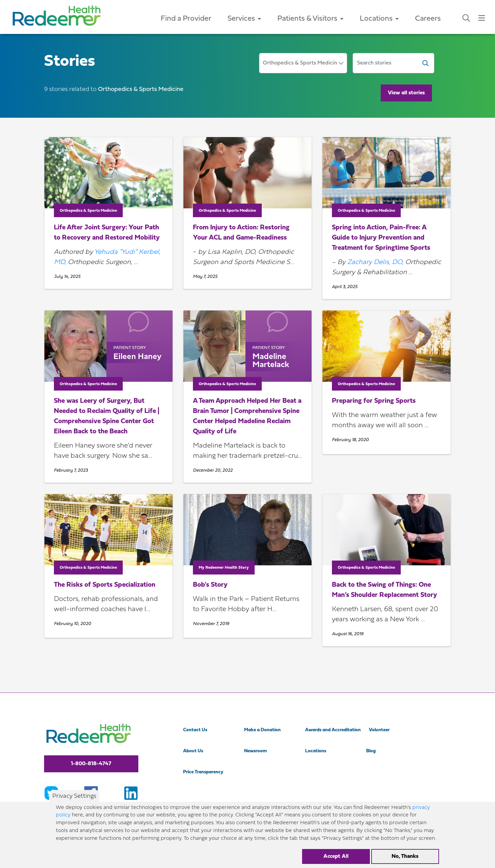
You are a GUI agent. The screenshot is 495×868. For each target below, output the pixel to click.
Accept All (336, 860)
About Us (193, 751)
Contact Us (195, 730)
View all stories (406, 93)
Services (244, 19)
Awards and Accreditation (333, 730)
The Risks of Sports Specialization (105, 585)
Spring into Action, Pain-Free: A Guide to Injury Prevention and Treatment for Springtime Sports (381, 238)
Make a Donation (262, 730)
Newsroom (255, 751)
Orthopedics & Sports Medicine (88, 211)
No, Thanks (405, 860)
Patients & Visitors (310, 19)
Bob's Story (210, 585)
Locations (379, 19)
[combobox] (303, 63)
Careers (428, 19)
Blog (371, 751)
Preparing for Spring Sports (374, 401)
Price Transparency (203, 772)
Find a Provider (186, 19)
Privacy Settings (74, 800)
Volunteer (379, 730)
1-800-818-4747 (91, 764)
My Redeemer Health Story (224, 568)
